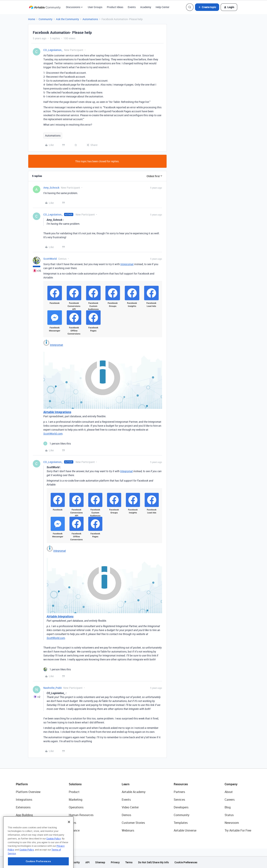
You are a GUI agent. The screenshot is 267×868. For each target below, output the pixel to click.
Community (46, 19)
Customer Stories (133, 823)
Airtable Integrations (57, 412)
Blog (228, 807)
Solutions (75, 784)
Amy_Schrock (51, 188)
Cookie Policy (54, 853)
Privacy (115, 862)
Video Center (130, 807)
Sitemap (100, 862)
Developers (181, 807)
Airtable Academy (134, 792)
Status (229, 815)
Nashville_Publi (53, 688)
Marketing (76, 800)
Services (179, 800)
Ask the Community (67, 19)
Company (231, 784)
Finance (74, 830)
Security (75, 862)
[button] (207, 7)
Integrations (24, 800)
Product (74, 792)
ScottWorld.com (53, 434)
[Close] (69, 837)
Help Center (163, 7)
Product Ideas (115, 7)
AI (17, 823)
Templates (181, 823)
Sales (72, 823)
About (229, 792)
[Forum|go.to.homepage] (45, 7)
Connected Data (27, 830)
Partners (179, 792)
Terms (129, 862)
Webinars (128, 830)
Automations (90, 19)
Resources (181, 784)
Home (32, 19)
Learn (126, 784)
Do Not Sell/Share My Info (153, 862)
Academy (146, 7)
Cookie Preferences (186, 862)
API (87, 862)
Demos (126, 815)
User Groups (95, 7)
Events (132, 7)
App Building (24, 815)
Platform (22, 784)
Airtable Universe (185, 830)
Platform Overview (28, 792)
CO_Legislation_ (53, 50)
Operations (76, 807)
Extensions (23, 807)
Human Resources (81, 815)
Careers (230, 800)
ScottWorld (50, 259)
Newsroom (232, 823)
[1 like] (57, 443)
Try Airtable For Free (238, 830)
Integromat (127, 264)
